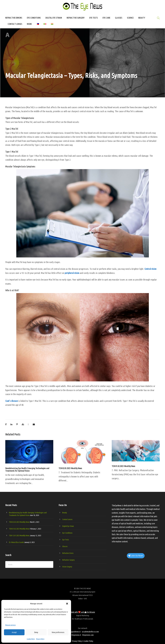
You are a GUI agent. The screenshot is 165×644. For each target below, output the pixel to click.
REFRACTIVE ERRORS (14, 18)
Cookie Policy (31, 639)
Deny (36, 632)
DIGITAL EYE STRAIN (54, 18)
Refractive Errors (68, 553)
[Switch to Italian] (45, 25)
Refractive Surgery (68, 560)
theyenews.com (88, 635)
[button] (67, 604)
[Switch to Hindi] (52, 25)
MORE (29, 24)
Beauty (65, 513)
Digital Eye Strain (68, 526)
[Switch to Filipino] (38, 25)
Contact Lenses (67, 519)
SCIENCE (130, 18)
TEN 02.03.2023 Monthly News (70, 468)
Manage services (10, 625)
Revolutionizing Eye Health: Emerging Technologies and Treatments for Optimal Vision (27, 470)
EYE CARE (106, 18)
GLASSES (119, 18)
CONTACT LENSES (15, 24)
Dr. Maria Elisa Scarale (16, 542)
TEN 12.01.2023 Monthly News (19, 536)
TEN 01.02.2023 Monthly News (123, 466)
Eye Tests (66, 540)
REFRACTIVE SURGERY (76, 18)
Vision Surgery (67, 567)
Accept (14, 632)
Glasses (65, 546)
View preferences (58, 632)
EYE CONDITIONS (34, 18)
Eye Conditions (67, 533)
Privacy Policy (40, 639)
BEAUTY (142, 18)
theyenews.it (76, 635)
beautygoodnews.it (73, 632)
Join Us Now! (135, 556)
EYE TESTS (94, 18)
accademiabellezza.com (90, 632)
